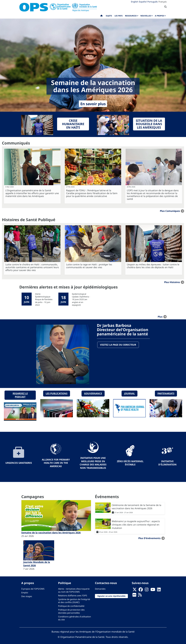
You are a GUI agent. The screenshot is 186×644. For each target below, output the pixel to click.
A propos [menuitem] (159, 16)
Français (163, 2)
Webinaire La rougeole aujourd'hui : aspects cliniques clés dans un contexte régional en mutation (136, 523)
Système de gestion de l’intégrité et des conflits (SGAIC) (74, 599)
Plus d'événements (149, 537)
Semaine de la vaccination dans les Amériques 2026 (51, 531)
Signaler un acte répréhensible (111, 595)
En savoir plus (93, 104)
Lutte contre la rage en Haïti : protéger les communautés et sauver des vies (89, 266)
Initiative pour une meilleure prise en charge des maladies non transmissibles (93, 461)
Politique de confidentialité (71, 605)
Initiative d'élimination (167, 462)
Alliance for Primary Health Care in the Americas (56, 461)
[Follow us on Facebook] (141, 589)
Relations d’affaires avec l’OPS (73, 594)
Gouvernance (93, 392)
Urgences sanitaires (19, 462)
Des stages (27, 595)
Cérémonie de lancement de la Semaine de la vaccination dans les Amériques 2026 (136, 505)
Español (143, 2)
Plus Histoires (172, 282)
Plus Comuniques (170, 211)
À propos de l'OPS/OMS (33, 587)
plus (160, 317)
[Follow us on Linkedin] (159, 589)
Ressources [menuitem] (131, 16)
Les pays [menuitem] (119, 16)
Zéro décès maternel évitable (130, 462)
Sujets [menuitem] (109, 16)
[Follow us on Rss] (140, 594)
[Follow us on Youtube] (153, 589)
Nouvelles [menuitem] (146, 16)
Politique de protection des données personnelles (71, 610)
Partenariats (166, 392)
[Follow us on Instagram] (147, 589)
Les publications (57, 392)
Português (153, 2)
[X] (135, 589)
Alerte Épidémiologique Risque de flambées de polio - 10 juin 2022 (44, 299)
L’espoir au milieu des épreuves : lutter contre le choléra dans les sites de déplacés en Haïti (153, 266)
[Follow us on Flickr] (134, 594)
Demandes (100, 587)
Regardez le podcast (20, 394)
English (135, 2)
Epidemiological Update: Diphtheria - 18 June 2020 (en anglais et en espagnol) (81, 299)
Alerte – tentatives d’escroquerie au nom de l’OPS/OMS (74, 589)
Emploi (25, 591)
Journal (129, 392)
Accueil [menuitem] (101, 16)
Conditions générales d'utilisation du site (75, 617)
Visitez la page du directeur (118, 345)
